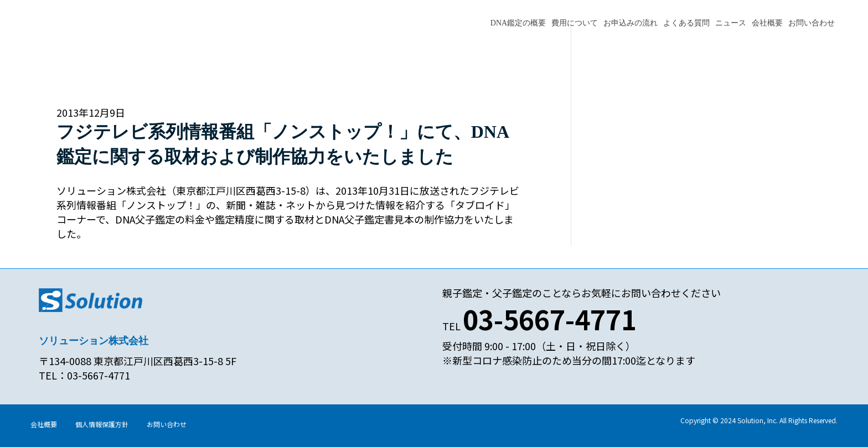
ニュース (731, 23)
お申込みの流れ (631, 23)
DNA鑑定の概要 (518, 23)
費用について (575, 23)
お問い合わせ (812, 23)
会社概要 (767, 23)
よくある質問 (686, 23)
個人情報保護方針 (102, 424)
